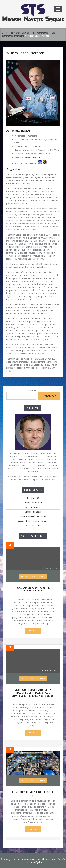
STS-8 (27, 157)
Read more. (33, 631)
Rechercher (33, 390)
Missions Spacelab (33, 512)
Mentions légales (34, 862)
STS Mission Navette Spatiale (16, 33)
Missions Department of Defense (33, 521)
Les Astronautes (41, 33)
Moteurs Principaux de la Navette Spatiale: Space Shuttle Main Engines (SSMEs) (33, 693)
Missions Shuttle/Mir (33, 503)
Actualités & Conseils (33, 576)
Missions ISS (33, 498)
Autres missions (33, 525)
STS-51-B (36, 157)
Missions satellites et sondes (33, 516)
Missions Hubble (33, 507)
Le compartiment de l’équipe (33, 792)
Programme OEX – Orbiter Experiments (33, 589)
